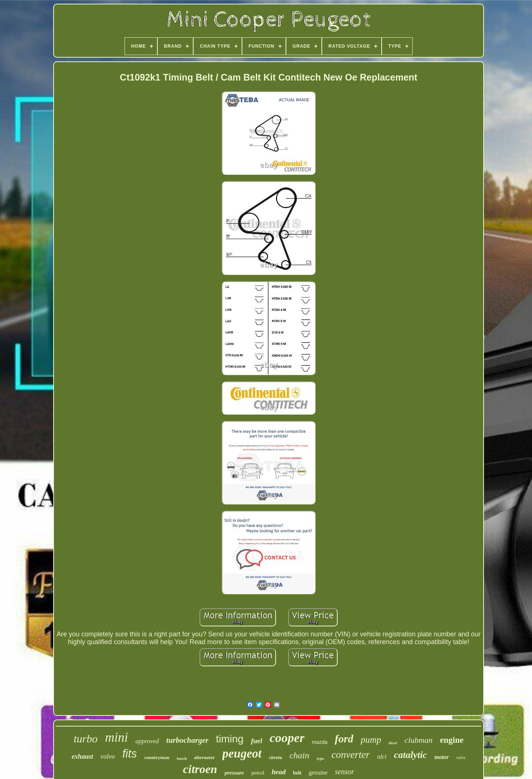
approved (147, 741)
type (320, 758)
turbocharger (187, 740)
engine (452, 740)
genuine (318, 773)
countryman (157, 757)
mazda (320, 742)
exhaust (82, 756)
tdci (382, 757)
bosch (182, 758)
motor (442, 757)
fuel (257, 741)
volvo (108, 756)
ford (344, 739)
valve (461, 758)
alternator (204, 757)
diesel (393, 743)
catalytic (410, 755)
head (279, 772)
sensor (344, 772)
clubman (419, 740)
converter (350, 755)
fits (130, 754)
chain (299, 755)
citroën (276, 758)
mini (116, 737)
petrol (258, 773)
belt (297, 773)
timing (230, 739)
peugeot (242, 754)
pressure (234, 773)
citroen (200, 769)
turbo (86, 739)
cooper (287, 738)
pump (371, 740)
